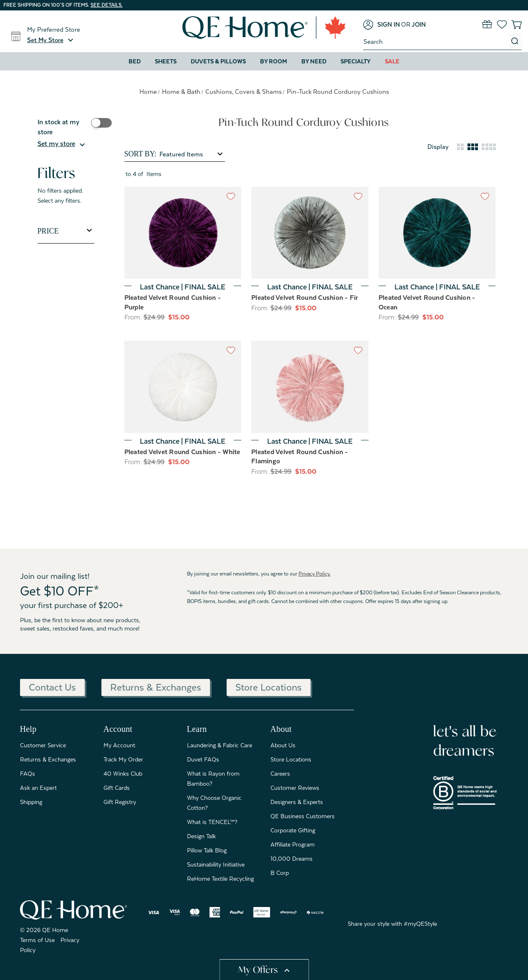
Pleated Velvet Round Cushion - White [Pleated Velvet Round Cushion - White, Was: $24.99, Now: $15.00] (182, 452)
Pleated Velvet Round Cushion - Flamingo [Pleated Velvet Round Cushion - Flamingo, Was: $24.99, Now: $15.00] (300, 457)
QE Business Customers (303, 816)
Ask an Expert (38, 788)
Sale (392, 61)
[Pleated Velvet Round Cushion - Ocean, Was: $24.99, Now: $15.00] (437, 233)
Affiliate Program (293, 844)
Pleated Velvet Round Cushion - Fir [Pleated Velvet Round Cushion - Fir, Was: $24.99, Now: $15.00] (305, 298)
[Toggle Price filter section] (66, 231)
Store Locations (269, 687)
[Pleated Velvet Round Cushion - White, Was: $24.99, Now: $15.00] (183, 387)
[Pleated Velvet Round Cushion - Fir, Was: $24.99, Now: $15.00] (310, 233)
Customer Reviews (295, 788)
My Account (119, 745)
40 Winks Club (123, 774)
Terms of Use (37, 940)
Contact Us (52, 687)
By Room (274, 61)
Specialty (356, 61)
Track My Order (123, 759)
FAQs (28, 774)
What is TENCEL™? (212, 822)
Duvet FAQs (203, 759)
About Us (283, 745)
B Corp (280, 873)
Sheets (166, 61)
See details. (107, 5)
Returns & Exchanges (156, 687)
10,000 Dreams (292, 859)
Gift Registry (120, 802)
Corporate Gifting (293, 830)
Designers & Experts (297, 802)
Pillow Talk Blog (207, 850)
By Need (314, 61)
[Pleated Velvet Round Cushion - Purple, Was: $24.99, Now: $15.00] (183, 233)
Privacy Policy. (315, 574)
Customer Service (43, 745)
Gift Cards (117, 788)
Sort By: (140, 154)
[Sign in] (381, 25)
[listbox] (192, 154)
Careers (280, 774)
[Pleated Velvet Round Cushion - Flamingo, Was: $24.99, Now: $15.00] (310, 387)
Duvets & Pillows (218, 61)
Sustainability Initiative (216, 864)
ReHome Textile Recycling (220, 879)
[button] (51, 40)
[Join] (419, 25)
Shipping (31, 802)
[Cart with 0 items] (517, 24)
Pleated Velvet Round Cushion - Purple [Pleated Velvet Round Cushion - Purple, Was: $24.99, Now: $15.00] (173, 303)
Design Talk (201, 836)
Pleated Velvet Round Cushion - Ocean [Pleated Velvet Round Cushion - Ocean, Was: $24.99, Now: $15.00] (427, 303)
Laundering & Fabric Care (220, 745)
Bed (135, 61)
